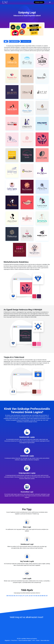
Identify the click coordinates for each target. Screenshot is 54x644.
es (13, 596)
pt (24, 596)
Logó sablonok (14, 41)
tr (17, 596)
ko (37, 596)
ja (26, 596)
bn (43, 596)
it (18, 596)
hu (39, 596)
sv (47, 596)
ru (15, 596)
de (11, 596)
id (31, 596)
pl (28, 596)
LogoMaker (24, 639)
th (35, 596)
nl (20, 596)
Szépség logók (26, 41)
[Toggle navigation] (50, 2)
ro (45, 596)
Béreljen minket (39, 2)
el (22, 596)
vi (33, 596)
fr (9, 596)
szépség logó (7, 361)
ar (41, 596)
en (7, 596)
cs (30, 596)
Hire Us (34, 33)
